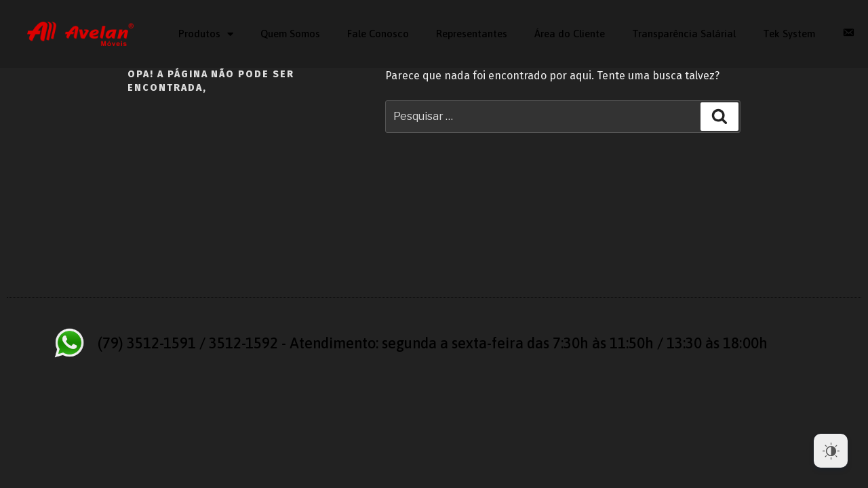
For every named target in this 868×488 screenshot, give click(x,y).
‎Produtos (206, 34)
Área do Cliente (570, 34)
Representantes (472, 34)
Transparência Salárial (684, 34)
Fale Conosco (378, 34)
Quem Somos (290, 34)
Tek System (789, 34)
